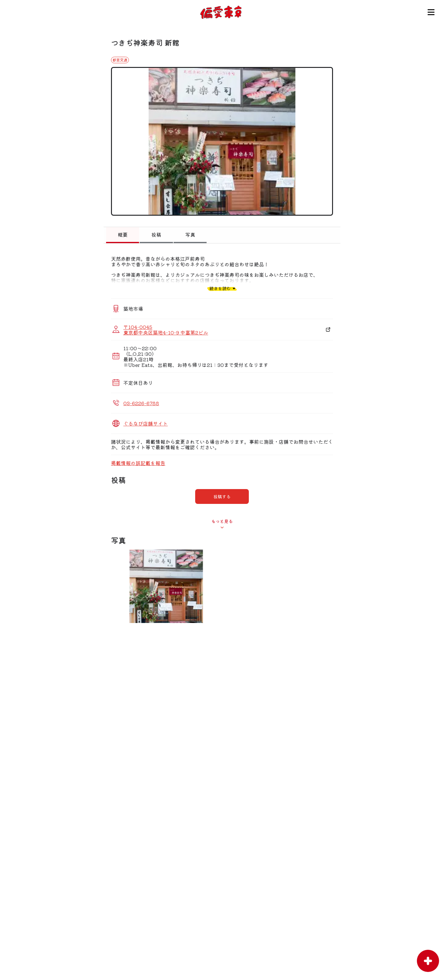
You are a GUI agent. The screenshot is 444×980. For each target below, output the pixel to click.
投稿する (222, 496)
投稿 (156, 235)
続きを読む (220, 288)
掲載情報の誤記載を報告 (138, 463)
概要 (123, 235)
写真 (190, 235)
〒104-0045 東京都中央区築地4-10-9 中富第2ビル (166, 330)
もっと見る (222, 521)
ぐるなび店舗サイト (146, 423)
